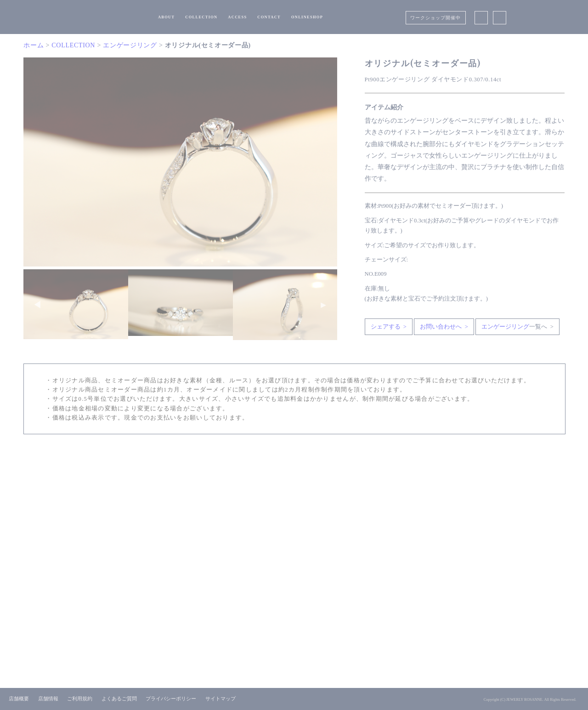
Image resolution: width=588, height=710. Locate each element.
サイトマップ (220, 699)
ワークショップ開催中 (435, 18)
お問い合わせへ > (444, 327)
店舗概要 (19, 699)
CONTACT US (295, 506)
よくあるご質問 (119, 699)
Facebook (481, 17)
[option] (180, 162)
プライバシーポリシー (171, 699)
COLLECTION (201, 17)
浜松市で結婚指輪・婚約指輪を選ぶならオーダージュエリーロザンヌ (106, 16)
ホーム (34, 45)
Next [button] (323, 305)
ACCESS (237, 17)
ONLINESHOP (307, 17)
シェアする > (389, 327)
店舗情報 (48, 699)
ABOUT (167, 17)
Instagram (499, 17)
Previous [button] (37, 305)
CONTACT (269, 17)
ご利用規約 (80, 699)
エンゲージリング (130, 45)
